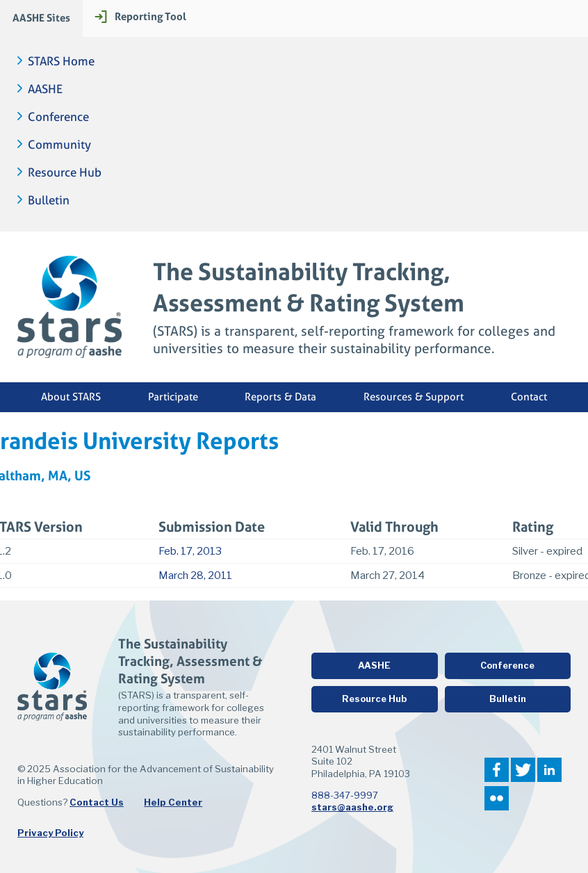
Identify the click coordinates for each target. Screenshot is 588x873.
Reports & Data (280, 397)
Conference (58, 117)
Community (59, 145)
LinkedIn (549, 770)
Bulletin (49, 201)
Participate (173, 397)
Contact (529, 397)
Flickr (497, 798)
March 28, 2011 (195, 576)
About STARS (71, 397)
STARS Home (61, 62)
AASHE (45, 89)
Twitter (523, 770)
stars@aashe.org (352, 807)
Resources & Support (414, 397)
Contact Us (97, 802)
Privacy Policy (50, 833)
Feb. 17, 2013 (190, 551)
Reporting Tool (150, 16)
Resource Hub (65, 173)
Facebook (497, 770)
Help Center (173, 802)
